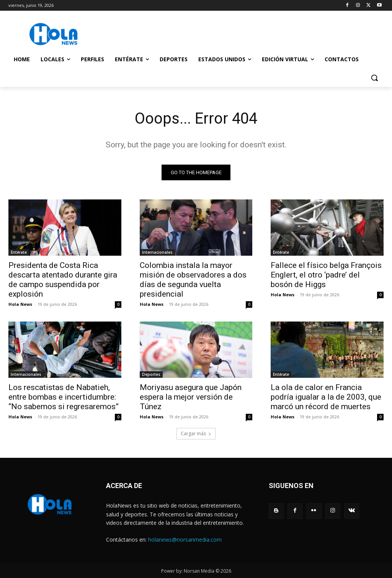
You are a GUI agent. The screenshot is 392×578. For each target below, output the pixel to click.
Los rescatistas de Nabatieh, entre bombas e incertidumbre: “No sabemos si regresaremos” (64, 397)
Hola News (20, 304)
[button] (374, 78)
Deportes (151, 375)
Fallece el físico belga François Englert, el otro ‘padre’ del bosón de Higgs (326, 275)
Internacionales (157, 252)
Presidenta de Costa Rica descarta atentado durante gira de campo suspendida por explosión (63, 280)
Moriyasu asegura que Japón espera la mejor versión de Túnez (191, 397)
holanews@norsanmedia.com (185, 540)
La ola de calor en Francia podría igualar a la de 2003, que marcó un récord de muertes (326, 397)
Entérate (19, 252)
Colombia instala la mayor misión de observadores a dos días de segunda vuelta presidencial (193, 280)
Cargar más (196, 434)
